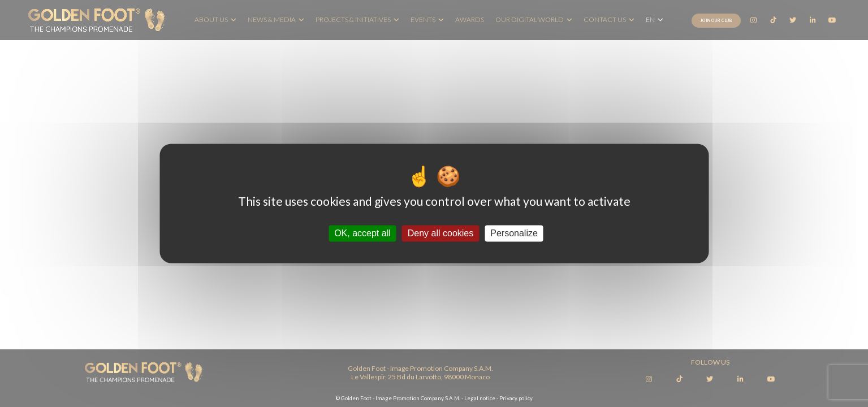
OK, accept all (362, 233)
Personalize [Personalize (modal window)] (514, 233)
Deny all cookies (441, 233)
